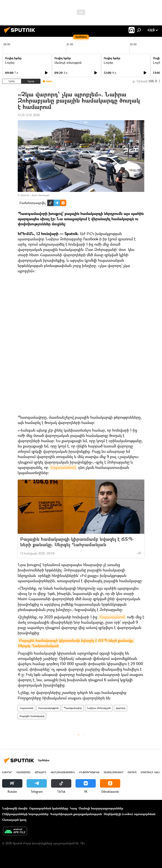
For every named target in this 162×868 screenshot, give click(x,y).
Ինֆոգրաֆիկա (89, 772)
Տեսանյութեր (113, 772)
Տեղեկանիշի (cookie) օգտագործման (130, 814)
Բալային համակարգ (32, 716)
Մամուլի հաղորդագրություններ (101, 808)
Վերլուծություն (63, 772)
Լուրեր (10, 63)
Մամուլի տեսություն (68, 63)
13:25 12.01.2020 (29, 115)
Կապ (73, 808)
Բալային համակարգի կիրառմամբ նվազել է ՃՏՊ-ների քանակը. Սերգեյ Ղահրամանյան (77, 542)
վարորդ (121, 708)
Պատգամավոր (73, 708)
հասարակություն (49, 708)
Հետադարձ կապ (14, 820)
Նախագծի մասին (15, 808)
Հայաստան (26, 708)
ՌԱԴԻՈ (132, 772)
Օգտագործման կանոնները (49, 808)
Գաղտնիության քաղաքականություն (76, 814)
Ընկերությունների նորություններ (25, 814)
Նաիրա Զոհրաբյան (99, 708)
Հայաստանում (63, 467)
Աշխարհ (40, 772)
